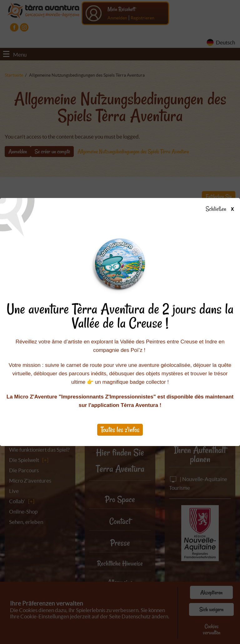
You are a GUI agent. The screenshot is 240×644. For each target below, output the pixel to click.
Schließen (225, 209)
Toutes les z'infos (120, 430)
